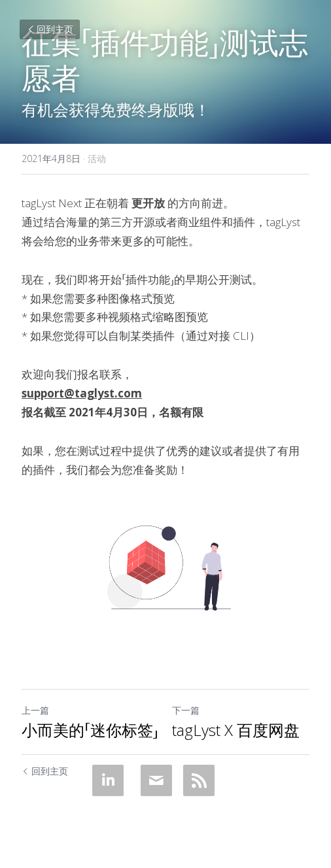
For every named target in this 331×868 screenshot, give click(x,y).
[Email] (156, 780)
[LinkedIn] (108, 780)
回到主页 (50, 29)
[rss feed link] (199, 780)
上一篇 (35, 710)
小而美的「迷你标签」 (90, 730)
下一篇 (186, 710)
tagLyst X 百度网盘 (236, 730)
